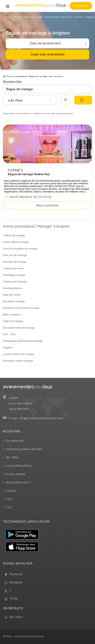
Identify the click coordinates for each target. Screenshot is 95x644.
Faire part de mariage (15, 255)
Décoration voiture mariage (18, 361)
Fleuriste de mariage (15, 262)
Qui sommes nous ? (19, 482)
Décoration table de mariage (19, 328)
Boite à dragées (12, 315)
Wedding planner (13, 288)
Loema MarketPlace (19, 466)
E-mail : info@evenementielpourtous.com (36, 418)
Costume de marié (13, 268)
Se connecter (81, 6)
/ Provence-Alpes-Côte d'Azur (58, 17)
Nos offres (12, 457)
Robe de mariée (12, 295)
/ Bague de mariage (33, 17)
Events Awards (16, 474)
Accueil (8, 17)
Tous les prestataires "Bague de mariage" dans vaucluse (33, 76)
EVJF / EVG (9, 334)
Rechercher (82, 100)
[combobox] (30, 100)
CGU (9, 499)
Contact (11, 491)
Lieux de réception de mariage (20, 249)
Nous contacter (48, 205)
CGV (9, 507)
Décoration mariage (14, 301)
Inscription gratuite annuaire (24, 449)
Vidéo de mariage (13, 321)
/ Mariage (17, 17)
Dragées (8, 348)
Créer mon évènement (47, 54)
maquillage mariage (14, 275)
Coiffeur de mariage (14, 235)
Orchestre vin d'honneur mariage (21, 308)
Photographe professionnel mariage (23, 341)
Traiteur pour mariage (15, 282)
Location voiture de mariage (19, 354)
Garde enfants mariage (16, 242)
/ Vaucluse (78, 17)
